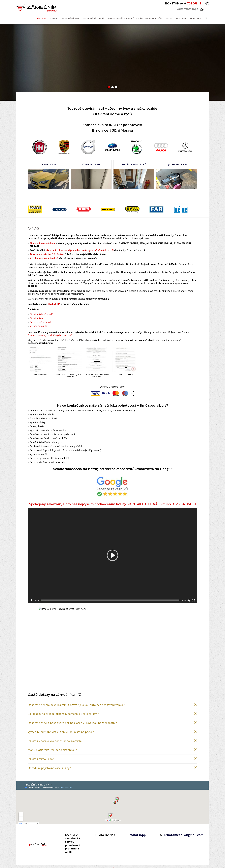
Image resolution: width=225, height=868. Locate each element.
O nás (43, 18)
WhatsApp (138, 831)
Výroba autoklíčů (150, 18)
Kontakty (196, 18)
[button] (109, 87)
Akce (169, 18)
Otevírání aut (70, 18)
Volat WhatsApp (190, 9)
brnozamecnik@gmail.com (184, 831)
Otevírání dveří (93, 18)
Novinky (181, 18)
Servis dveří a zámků (121, 18)
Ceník (54, 18)
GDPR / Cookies (122, 865)
